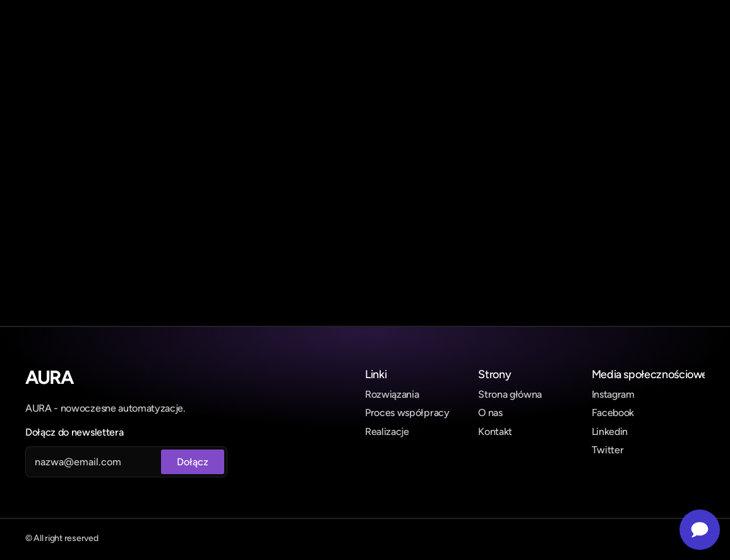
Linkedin (610, 432)
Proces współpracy (407, 413)
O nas (490, 413)
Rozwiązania (392, 394)
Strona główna (510, 394)
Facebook (613, 413)
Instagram (613, 394)
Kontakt (495, 432)
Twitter (608, 450)
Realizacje (387, 432)
